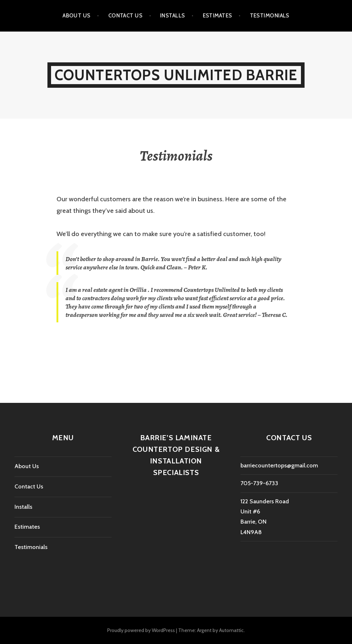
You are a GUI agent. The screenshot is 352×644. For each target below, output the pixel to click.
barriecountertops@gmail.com (279, 465)
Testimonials (270, 16)
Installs (173, 16)
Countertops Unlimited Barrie (176, 75)
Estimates (217, 16)
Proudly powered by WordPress (141, 630)
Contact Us (125, 16)
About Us (77, 16)
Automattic (231, 630)
